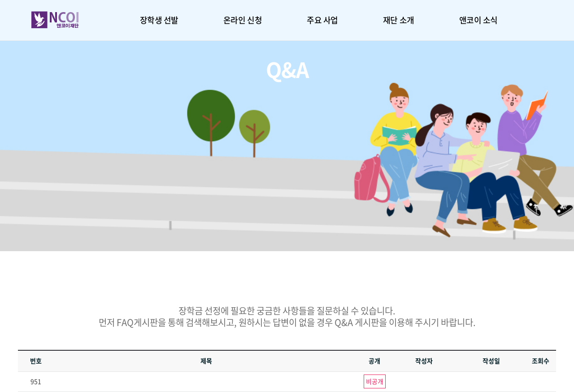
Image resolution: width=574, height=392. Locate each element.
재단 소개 (399, 20)
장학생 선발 (159, 20)
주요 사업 (322, 20)
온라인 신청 (243, 20)
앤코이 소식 (478, 20)
